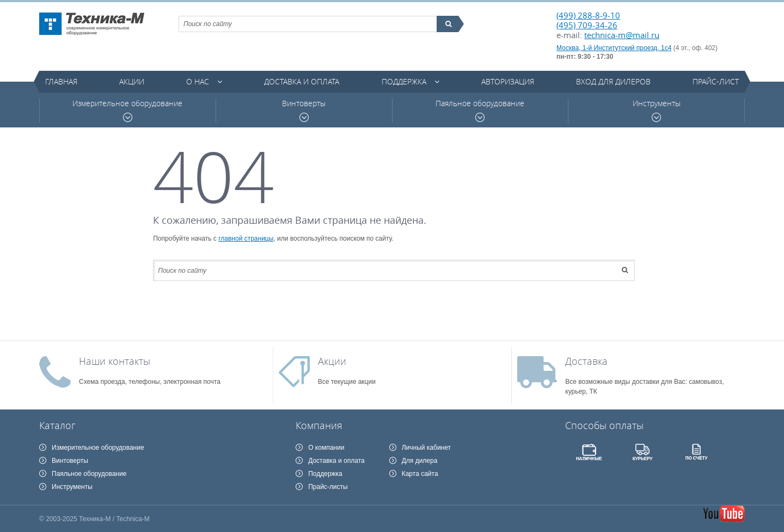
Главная (61, 81)
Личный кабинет (426, 448)
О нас (198, 81)
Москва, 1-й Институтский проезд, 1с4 (614, 48)
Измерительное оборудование (127, 110)
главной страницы (246, 239)
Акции (132, 81)
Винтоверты (304, 110)
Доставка (586, 361)
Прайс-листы (328, 487)
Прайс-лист (716, 81)
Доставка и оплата (302, 81)
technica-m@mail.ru (622, 35)
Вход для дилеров (613, 81)
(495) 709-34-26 (587, 25)
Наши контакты (115, 361)
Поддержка (404, 81)
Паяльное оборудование (480, 110)
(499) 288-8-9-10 (588, 15)
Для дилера (420, 461)
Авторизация (508, 81)
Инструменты (657, 110)
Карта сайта (420, 474)
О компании (326, 448)
